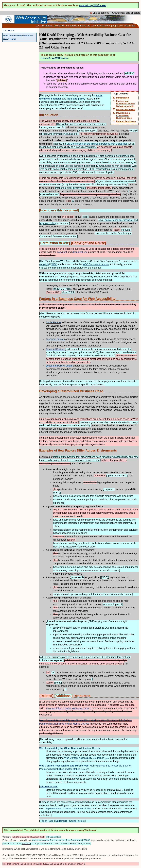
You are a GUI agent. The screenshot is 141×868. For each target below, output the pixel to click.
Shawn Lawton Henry (21, 840)
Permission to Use (126, 110)
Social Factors (54, 322)
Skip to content (100, 13)
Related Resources (126, 121)
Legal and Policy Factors (59, 366)
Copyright (7, 855)
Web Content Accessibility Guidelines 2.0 (86, 758)
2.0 (48, 837)
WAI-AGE (26, 844)
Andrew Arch (43, 840)
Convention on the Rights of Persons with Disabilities (97, 144)
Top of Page (47, 821)
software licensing (124, 855)
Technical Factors (55, 339)
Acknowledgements (100, 840)
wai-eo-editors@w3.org (52, 849)
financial (128, 220)
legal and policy (48, 223)
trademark (91, 855)
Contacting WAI (11, 849)
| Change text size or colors (126, 13)
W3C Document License (96, 264)
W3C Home (8, 30)
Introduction (123, 98)
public (67, 858)
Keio (48, 855)
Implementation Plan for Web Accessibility (68, 708)
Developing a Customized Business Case (124, 115)
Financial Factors (55, 349)
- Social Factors (70, 821)
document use (80, 252)
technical (117, 220)
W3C (54, 264)
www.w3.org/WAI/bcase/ (92, 5)
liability (81, 855)
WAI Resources (49, 787)
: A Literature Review (70, 748)
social (108, 220)
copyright (62, 252)
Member (79, 858)
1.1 (14, 837)
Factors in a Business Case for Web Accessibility (126, 104)
